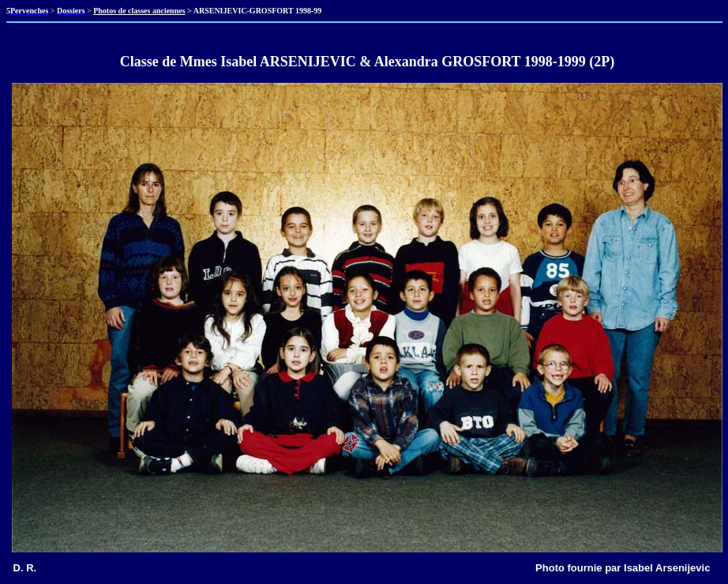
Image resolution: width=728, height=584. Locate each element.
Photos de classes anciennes (139, 11)
